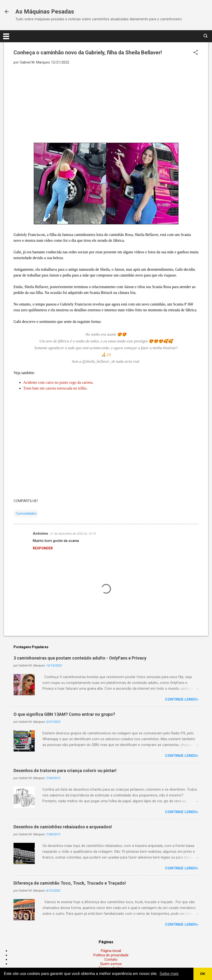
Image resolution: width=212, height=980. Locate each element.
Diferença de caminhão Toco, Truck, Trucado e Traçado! (70, 883)
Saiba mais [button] (169, 974)
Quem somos (111, 964)
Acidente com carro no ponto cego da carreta (58, 382)
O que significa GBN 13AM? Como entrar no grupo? (64, 714)
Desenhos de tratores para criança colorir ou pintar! (65, 771)
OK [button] (203, 974)
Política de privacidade (111, 955)
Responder (43, 548)
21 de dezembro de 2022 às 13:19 (73, 534)
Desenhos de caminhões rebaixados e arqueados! (63, 827)
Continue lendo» (182, 699)
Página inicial (111, 951)
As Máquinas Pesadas (45, 12)
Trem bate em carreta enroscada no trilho (55, 388)
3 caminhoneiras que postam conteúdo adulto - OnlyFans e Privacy (80, 658)
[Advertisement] (106, 103)
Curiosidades (26, 513)
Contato (111, 959)
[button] (196, 53)
